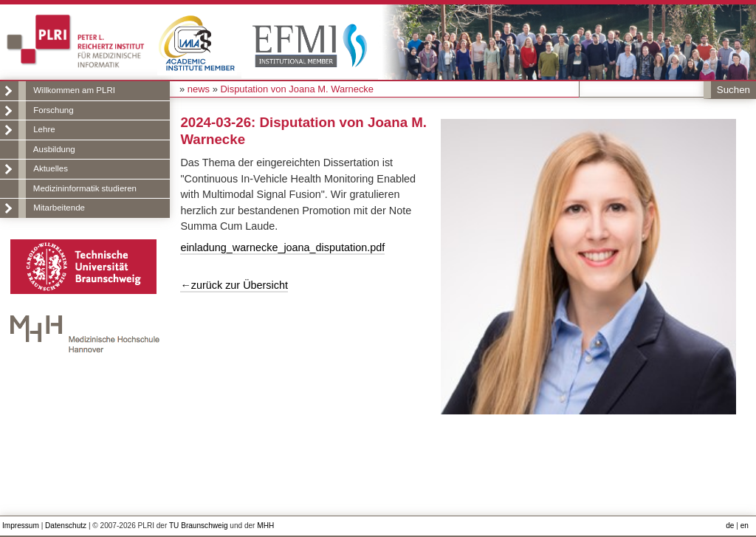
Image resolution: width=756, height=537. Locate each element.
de (730, 526)
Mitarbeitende (59, 208)
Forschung (53, 110)
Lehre (44, 129)
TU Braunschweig (199, 526)
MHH (265, 526)
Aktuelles (51, 168)
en (745, 526)
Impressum (21, 526)
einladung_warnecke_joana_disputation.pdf (282, 247)
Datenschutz (66, 526)
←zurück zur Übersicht (234, 285)
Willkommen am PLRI (74, 90)
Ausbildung (54, 149)
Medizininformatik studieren (85, 188)
